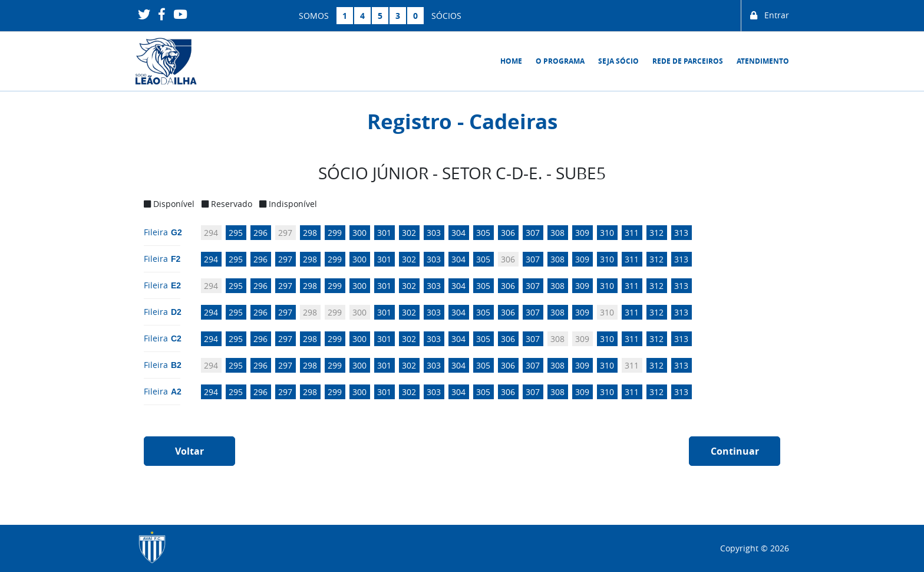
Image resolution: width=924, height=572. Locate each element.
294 (211, 233)
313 (681, 233)
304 (458, 233)
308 (557, 233)
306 (508, 233)
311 (632, 233)
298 (310, 233)
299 (335, 233)
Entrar (770, 16)
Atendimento (763, 61)
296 (260, 233)
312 (656, 233)
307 (533, 233)
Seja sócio (618, 61)
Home (511, 61)
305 (483, 233)
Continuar (735, 451)
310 (607, 233)
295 (236, 233)
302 (409, 233)
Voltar (189, 451)
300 (359, 233)
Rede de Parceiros (688, 61)
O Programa (560, 61)
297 (285, 233)
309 (582, 233)
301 (384, 233)
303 (434, 233)
